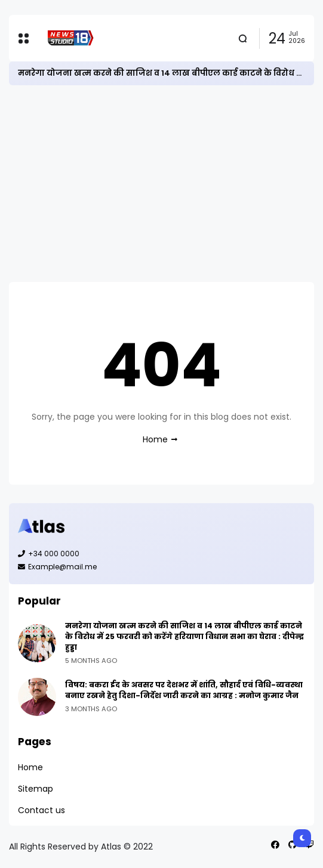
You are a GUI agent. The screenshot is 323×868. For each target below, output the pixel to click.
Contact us (41, 810)
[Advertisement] (161, 184)
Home (155, 439)
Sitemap (36, 789)
